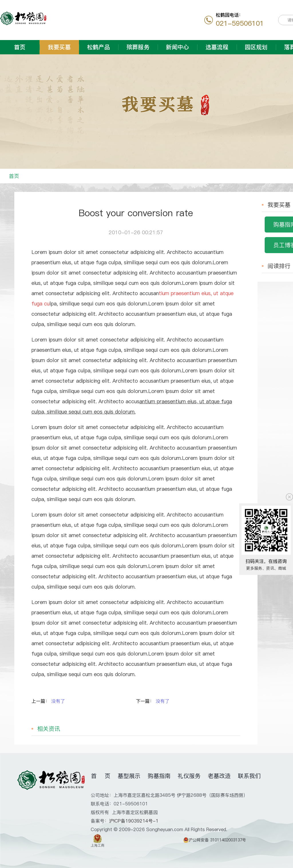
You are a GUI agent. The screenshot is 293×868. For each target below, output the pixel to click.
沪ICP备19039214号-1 (134, 821)
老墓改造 (219, 776)
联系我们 (249, 776)
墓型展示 (129, 776)
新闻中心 (177, 47)
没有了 (58, 701)
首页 (20, 47)
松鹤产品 (98, 47)
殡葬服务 (138, 47)
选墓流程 (217, 47)
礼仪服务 (189, 776)
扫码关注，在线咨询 (266, 561)
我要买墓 (59, 47)
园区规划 (256, 47)
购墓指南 (159, 776)
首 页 (101, 776)
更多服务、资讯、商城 (266, 568)
